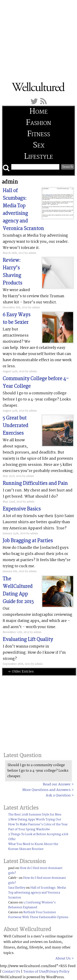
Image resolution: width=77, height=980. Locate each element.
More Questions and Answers (47, 790)
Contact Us (11, 972)
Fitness (39, 134)
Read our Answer (57, 784)
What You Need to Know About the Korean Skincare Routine (33, 847)
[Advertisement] (38, 38)
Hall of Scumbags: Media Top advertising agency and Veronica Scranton (37, 893)
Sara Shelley (17, 888)
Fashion (38, 123)
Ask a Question (58, 796)
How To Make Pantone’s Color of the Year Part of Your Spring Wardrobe (38, 827)
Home (38, 112)
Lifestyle (38, 157)
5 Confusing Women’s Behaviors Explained (32, 905)
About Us (63, 959)
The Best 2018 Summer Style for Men (35, 815)
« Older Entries (21, 672)
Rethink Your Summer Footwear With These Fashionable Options (38, 915)
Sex (39, 146)
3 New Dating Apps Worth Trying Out (35, 820)
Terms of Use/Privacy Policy (46, 972)
